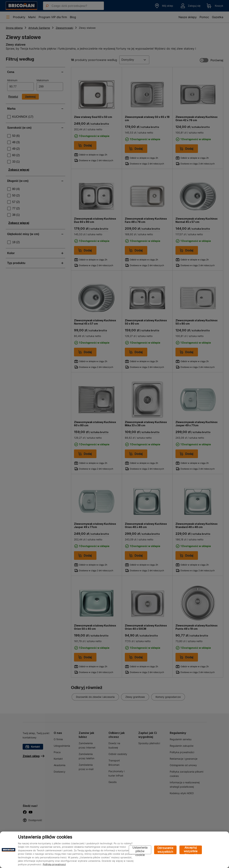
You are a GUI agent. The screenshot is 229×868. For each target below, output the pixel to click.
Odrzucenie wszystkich (165, 850)
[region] (114, 850)
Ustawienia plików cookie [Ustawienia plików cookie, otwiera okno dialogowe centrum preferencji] (140, 850)
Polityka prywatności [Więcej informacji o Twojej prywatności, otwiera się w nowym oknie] (54, 864)
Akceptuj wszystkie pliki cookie (191, 850)
